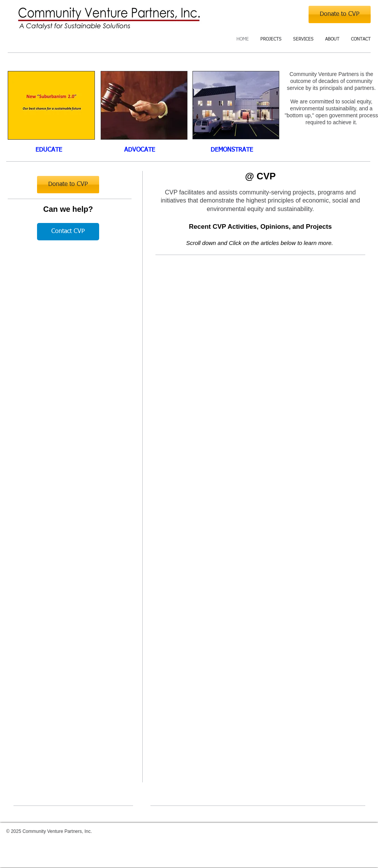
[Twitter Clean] (359, 863)
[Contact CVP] (68, 232)
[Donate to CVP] (340, 14)
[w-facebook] (348, 863)
